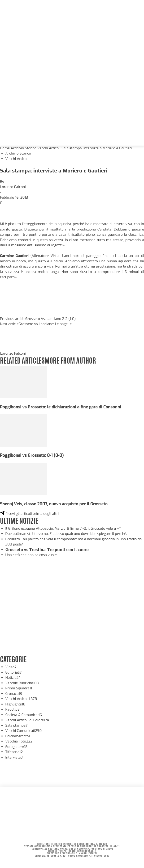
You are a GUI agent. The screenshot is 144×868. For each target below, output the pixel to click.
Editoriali (14, 672)
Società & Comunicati (24, 715)
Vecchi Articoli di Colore (27, 720)
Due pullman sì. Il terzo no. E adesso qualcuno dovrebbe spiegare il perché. (66, 534)
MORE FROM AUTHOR (70, 360)
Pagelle (13, 709)
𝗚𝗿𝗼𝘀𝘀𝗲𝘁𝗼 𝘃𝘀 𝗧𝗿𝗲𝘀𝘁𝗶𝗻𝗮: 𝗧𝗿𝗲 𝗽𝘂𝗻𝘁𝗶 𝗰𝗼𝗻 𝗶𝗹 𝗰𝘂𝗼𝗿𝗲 (47, 550)
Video (11, 667)
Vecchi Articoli (49, 148)
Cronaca (14, 694)
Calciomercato (18, 736)
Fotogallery (17, 747)
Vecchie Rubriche (22, 683)
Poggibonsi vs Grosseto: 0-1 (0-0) (32, 455)
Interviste (14, 757)
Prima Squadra (19, 688)
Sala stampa (17, 725)
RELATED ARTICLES (22, 360)
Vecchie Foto (19, 741)
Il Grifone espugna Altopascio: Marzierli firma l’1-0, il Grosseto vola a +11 (64, 528)
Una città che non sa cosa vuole (31, 555)
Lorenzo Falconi (13, 187)
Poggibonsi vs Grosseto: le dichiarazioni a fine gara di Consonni (61, 407)
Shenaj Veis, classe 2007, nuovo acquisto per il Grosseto (54, 504)
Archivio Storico (24, 148)
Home (5, 148)
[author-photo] (11, 348)
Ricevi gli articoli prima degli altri (29, 514)
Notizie (13, 678)
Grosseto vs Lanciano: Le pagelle (45, 324)
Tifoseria (14, 752)
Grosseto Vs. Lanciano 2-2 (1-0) (50, 319)
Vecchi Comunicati (24, 731)
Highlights (15, 704)
